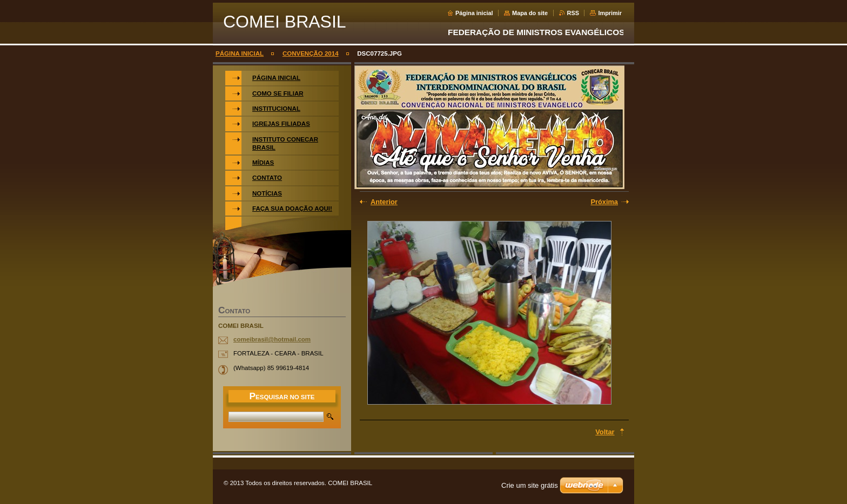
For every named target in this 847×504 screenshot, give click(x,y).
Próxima (604, 202)
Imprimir (610, 13)
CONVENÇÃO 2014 (311, 53)
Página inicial (474, 13)
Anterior (384, 202)
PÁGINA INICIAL (240, 53)
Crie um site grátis (530, 485)
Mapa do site (530, 13)
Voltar (605, 432)
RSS (573, 13)
